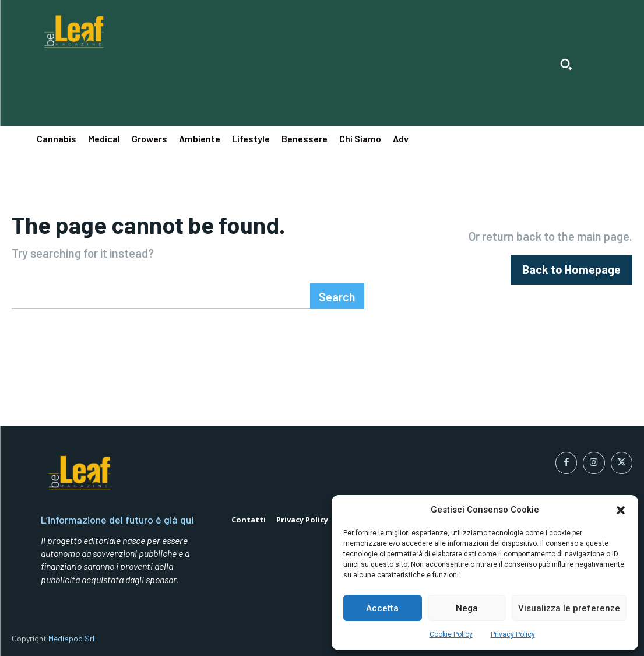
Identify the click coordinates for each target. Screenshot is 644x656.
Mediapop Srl (71, 638)
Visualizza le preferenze (569, 608)
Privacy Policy (513, 634)
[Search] (337, 296)
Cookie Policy (451, 634)
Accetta (382, 608)
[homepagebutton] (571, 270)
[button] (621, 510)
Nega (467, 608)
